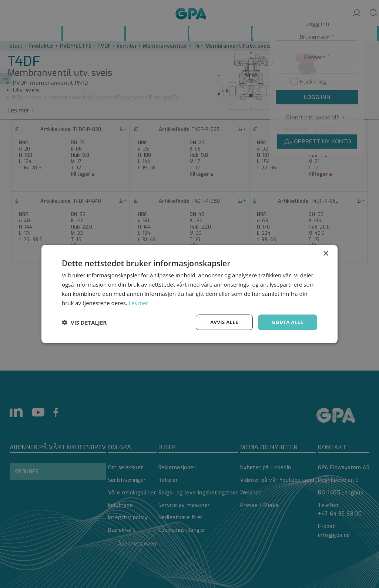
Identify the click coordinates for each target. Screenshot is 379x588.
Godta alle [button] (286, 322)
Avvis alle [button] (221, 322)
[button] (84, 322)
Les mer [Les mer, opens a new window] (139, 302)
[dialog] (189, 294)
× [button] (326, 253)
